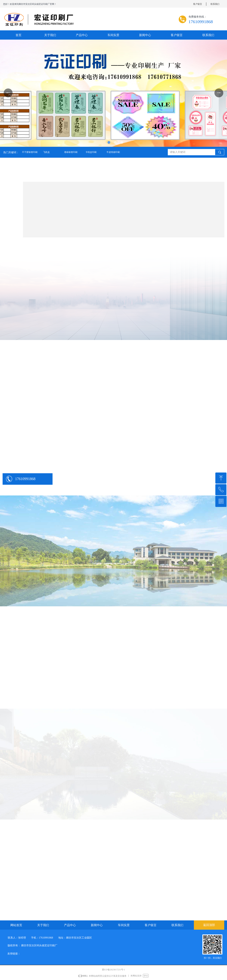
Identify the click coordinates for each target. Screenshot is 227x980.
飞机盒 (46, 152)
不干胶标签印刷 (30, 152)
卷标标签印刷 (71, 152)
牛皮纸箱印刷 (113, 152)
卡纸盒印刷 (91, 152)
